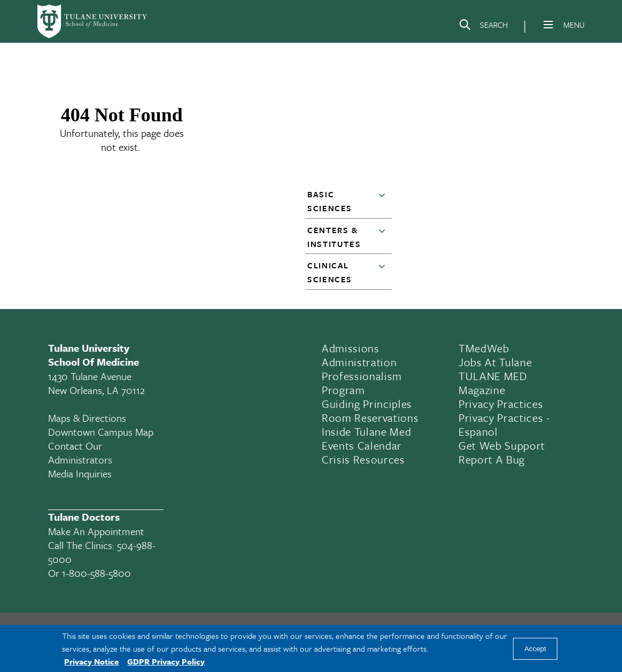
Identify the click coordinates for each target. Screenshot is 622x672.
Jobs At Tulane (495, 362)
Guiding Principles (367, 404)
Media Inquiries (80, 473)
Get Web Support (502, 445)
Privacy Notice (91, 661)
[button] (384, 202)
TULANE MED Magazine (493, 383)
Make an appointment (96, 531)
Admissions (351, 348)
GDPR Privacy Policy (166, 661)
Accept (535, 649)
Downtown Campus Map (101, 432)
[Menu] (548, 25)
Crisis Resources (363, 459)
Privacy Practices (501, 404)
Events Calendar (362, 445)
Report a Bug (492, 459)
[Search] (483, 27)
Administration (359, 362)
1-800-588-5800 (96, 573)
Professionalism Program (362, 383)
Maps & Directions (87, 418)
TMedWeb (484, 348)
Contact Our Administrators (80, 453)
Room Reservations (370, 418)
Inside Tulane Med (366, 431)
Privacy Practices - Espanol (504, 424)
